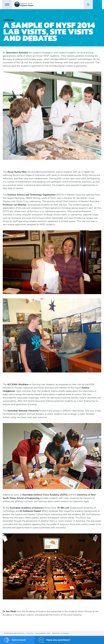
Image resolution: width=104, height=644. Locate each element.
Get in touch (19, 640)
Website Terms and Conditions (60, 633)
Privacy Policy (30, 633)
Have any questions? (58, 640)
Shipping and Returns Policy (43, 633)
